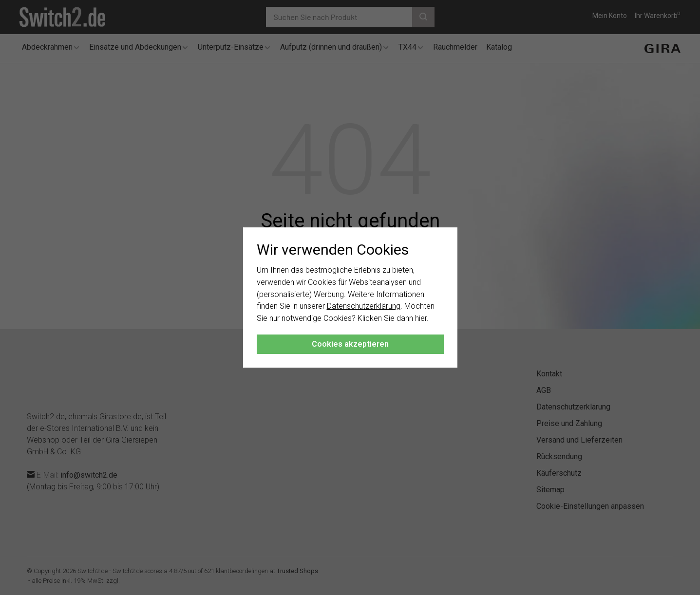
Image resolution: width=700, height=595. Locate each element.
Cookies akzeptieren (350, 344)
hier (421, 318)
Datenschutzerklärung (364, 306)
